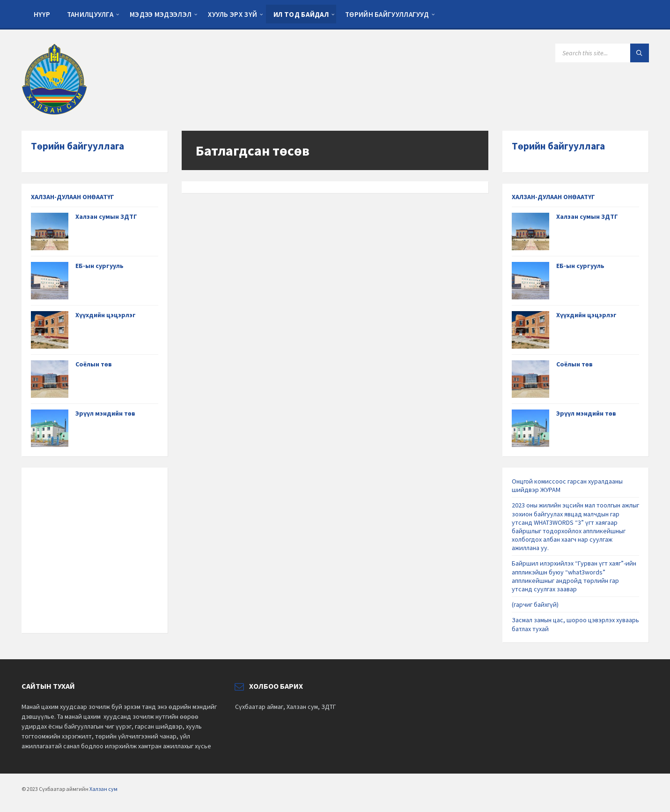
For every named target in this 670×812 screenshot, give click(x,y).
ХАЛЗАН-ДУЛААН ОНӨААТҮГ (73, 197)
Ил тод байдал (301, 14)
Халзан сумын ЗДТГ (106, 216)
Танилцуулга (90, 14)
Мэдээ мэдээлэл (161, 14)
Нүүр (42, 14)
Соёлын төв (94, 364)
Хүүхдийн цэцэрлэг (106, 315)
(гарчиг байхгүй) (535, 604)
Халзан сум (103, 789)
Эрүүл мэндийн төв (105, 413)
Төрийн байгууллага (77, 146)
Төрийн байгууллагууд (387, 14)
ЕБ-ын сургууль (99, 266)
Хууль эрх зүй (232, 14)
